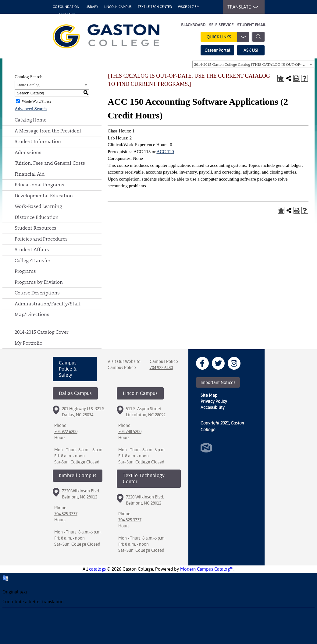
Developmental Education (44, 196)
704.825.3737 (66, 514)
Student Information (38, 141)
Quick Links (228, 37)
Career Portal (217, 50)
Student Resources (36, 228)
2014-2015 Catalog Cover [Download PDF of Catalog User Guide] (41, 332)
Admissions (28, 152)
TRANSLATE (241, 7)
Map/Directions (32, 314)
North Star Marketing (206, 448)
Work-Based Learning (38, 206)
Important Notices (218, 382)
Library (92, 7)
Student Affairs (32, 250)
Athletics (67, 14)
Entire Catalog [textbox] (28, 85)
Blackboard (193, 25)
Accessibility (213, 407)
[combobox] (253, 64)
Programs (25, 271)
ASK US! (251, 50)
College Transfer (32, 260)
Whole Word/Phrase (37, 101)
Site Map (209, 395)
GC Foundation (66, 7)
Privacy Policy (214, 401)
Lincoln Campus (118, 7)
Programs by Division (39, 282)
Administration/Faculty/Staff (48, 304)
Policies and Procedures (41, 239)
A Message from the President (48, 131)
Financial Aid (30, 174)
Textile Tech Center (155, 7)
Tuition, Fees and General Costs (50, 163)
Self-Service (221, 25)
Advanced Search (31, 109)
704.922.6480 (161, 368)
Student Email (251, 25)
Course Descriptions (37, 293)
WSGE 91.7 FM (189, 7)
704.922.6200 (66, 431)
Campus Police (122, 368)
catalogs (97, 569)
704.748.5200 (130, 431)
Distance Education (37, 217)
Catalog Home (30, 120)
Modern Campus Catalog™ (207, 569)
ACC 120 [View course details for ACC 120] (165, 152)
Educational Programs (39, 185)
